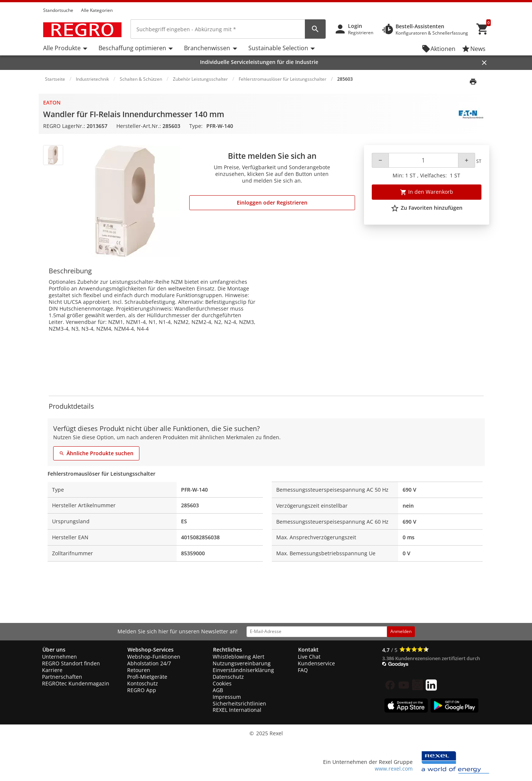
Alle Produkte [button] (62, 48)
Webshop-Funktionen (154, 657)
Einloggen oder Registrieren (272, 203)
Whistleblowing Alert (238, 657)
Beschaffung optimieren (132, 48)
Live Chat (309, 657)
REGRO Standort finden (71, 663)
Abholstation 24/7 (149, 663)
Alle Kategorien (97, 10)
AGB (218, 690)
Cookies (222, 683)
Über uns (54, 650)
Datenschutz (228, 677)
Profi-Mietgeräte (147, 677)
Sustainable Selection (278, 48)
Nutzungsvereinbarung (242, 663)
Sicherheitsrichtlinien (239, 703)
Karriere (52, 670)
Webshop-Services (151, 650)
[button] (487, 3)
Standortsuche (58, 10)
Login (355, 26)
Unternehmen (59, 657)
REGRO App (142, 690)
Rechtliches (228, 650)
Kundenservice (316, 663)
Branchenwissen (207, 48)
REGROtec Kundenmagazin (76, 683)
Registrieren (361, 33)
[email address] (317, 631)
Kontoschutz (143, 683)
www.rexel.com (394, 769)
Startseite (55, 79)
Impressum (227, 697)
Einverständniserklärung (243, 670)
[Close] (484, 63)
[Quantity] (423, 160)
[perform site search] (315, 29)
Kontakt (308, 650)
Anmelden (401, 631)
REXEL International (237, 710)
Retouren (139, 670)
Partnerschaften (62, 677)
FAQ (303, 670)
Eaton (52, 102)
